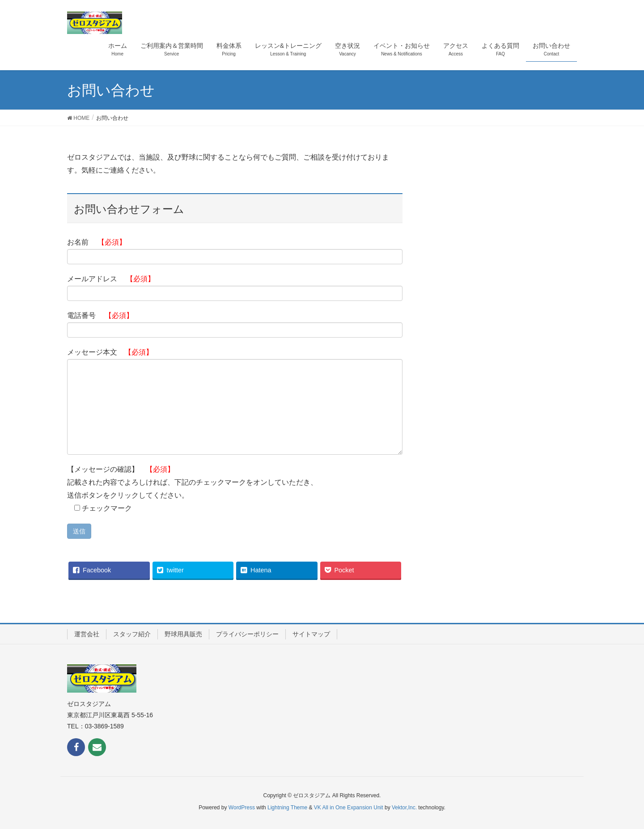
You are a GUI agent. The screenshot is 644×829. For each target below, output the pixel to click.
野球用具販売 (183, 634)
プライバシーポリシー (247, 634)
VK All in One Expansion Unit (349, 808)
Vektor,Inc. (404, 808)
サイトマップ (311, 634)
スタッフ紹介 (132, 634)
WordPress (242, 808)
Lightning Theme (287, 808)
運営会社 (87, 634)
